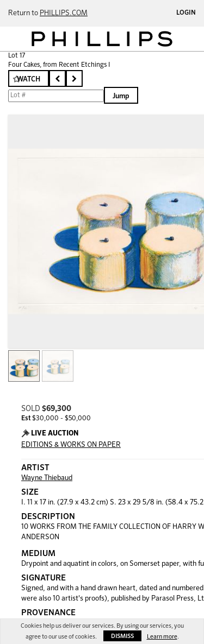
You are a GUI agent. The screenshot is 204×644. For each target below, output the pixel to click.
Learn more (162, 637)
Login (186, 13)
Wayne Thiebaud (47, 478)
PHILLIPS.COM (64, 13)
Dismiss (122, 636)
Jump (121, 96)
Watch (29, 80)
